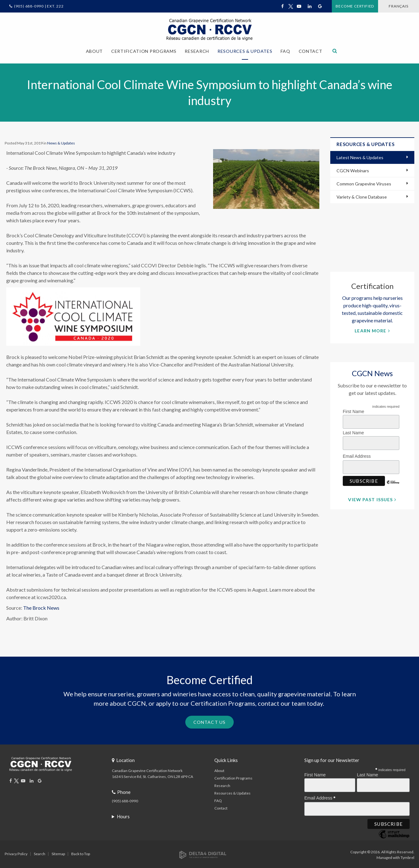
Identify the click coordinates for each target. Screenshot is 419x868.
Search (40, 852)
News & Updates (61, 142)
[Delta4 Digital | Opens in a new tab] (203, 853)
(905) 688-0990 (125, 799)
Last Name (353, 431)
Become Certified (337, 6)
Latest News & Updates (360, 156)
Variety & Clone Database (362, 196)
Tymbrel (407, 856)
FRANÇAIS (392, 6)
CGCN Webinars (353, 169)
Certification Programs (233, 777)
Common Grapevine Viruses (364, 182)
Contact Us (209, 721)
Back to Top (81, 852)
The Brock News (41, 606)
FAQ (285, 51)
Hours (123, 815)
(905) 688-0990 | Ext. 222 (39, 6)
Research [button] (197, 51)
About (219, 769)
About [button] (95, 51)
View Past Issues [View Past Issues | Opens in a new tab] (370, 498)
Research (222, 784)
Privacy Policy (16, 852)
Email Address (358, 454)
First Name (353, 410)
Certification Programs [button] (144, 51)
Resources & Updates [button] (245, 51)
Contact (311, 51)
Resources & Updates (232, 792)
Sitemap (58, 852)
